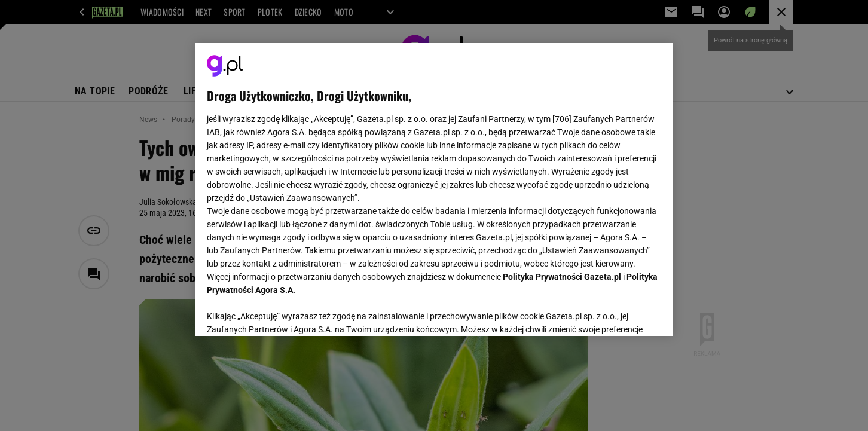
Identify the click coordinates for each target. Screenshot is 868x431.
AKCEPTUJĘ (621, 313)
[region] (434, 189)
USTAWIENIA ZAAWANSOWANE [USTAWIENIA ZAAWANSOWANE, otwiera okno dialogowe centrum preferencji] (285, 312)
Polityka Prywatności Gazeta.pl (562, 277)
